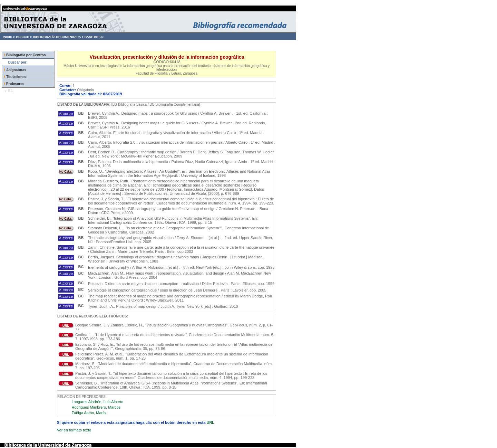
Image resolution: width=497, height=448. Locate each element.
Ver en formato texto (74, 430)
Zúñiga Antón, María (89, 413)
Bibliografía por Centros (26, 55)
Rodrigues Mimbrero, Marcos (96, 407)
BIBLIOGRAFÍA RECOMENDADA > (58, 37)
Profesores (15, 84)
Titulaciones (16, 77)
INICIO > (9, 37)
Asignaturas (16, 70)
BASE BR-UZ (94, 37)
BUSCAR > (24, 37)
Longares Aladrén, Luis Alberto (97, 402)
